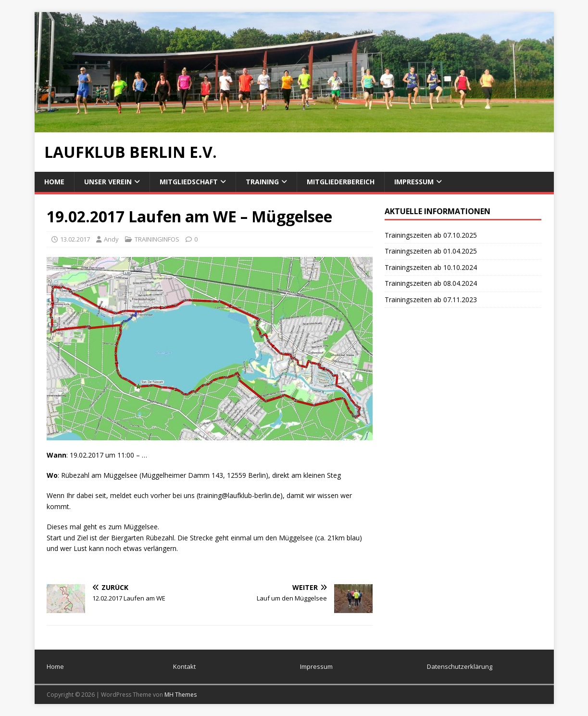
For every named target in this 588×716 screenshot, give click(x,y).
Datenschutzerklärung (460, 666)
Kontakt (184, 666)
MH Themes (181, 695)
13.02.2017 (75, 239)
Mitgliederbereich (341, 182)
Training (262, 182)
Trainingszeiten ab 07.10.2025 (431, 235)
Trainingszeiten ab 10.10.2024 (431, 267)
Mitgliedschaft (189, 182)
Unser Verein (108, 182)
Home (54, 182)
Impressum (414, 182)
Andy (111, 239)
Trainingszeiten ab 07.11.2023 (431, 300)
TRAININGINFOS (157, 239)
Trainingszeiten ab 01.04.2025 (431, 251)
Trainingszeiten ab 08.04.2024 (431, 283)
